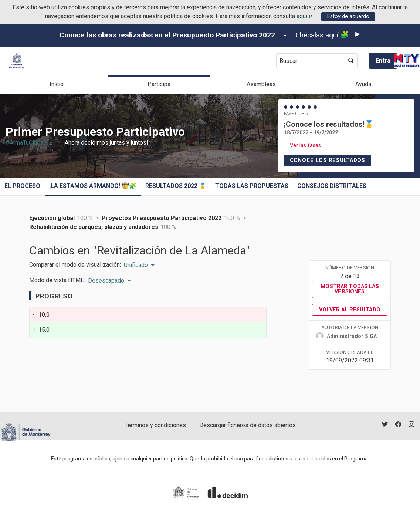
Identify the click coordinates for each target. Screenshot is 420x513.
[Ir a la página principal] (17, 61)
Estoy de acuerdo (348, 16)
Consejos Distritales (332, 186)
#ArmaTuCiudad (29, 143)
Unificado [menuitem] (136, 265)
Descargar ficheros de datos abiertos (248, 425)
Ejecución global (52, 218)
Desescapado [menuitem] (106, 281)
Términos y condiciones (155, 425)
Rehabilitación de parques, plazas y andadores (94, 227)
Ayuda (363, 84)
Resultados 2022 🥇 (176, 186)
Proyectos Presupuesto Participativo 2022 (162, 218)
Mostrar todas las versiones (350, 289)
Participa (159, 84)
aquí (305, 16)
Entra (383, 60)
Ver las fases (305, 146)
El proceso (22, 186)
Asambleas (261, 84)
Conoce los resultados (328, 160)
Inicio (57, 84)
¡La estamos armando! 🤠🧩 (93, 186)
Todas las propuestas (252, 186)
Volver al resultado (350, 310)
